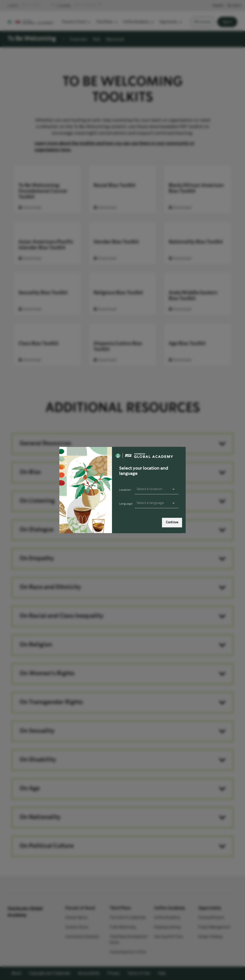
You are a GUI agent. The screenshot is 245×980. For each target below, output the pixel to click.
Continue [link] (172, 522)
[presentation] (157, 503)
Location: (125, 490)
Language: (126, 504)
